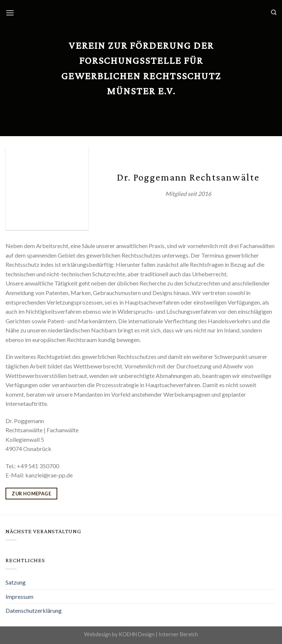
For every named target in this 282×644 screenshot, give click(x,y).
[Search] (274, 12)
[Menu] (10, 13)
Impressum (19, 596)
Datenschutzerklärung (34, 610)
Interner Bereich (178, 634)
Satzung (16, 582)
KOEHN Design (137, 634)
